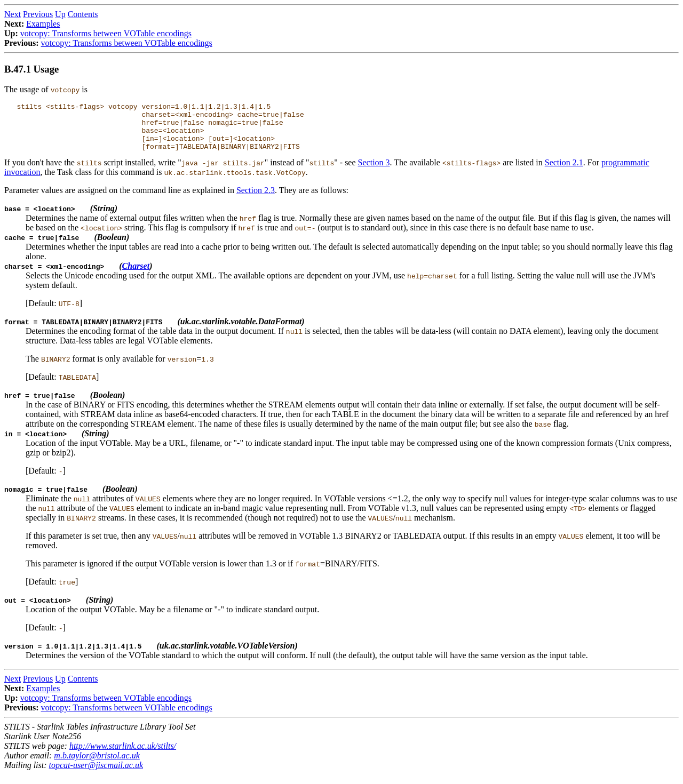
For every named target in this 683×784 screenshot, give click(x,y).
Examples (43, 24)
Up (60, 14)
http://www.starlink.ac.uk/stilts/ (123, 755)
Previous (38, 14)
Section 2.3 (256, 200)
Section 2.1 (564, 172)
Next (13, 14)
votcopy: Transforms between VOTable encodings (106, 33)
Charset (136, 275)
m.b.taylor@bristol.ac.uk (97, 765)
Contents (83, 14)
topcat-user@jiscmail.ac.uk (96, 775)
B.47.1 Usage (31, 69)
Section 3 (374, 172)
